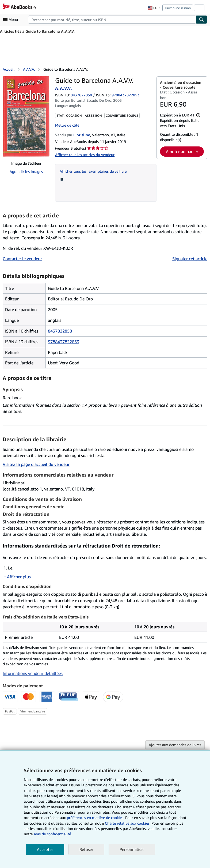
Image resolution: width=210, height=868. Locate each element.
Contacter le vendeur (22, 259)
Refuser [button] (86, 849)
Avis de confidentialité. (53, 834)
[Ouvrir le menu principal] (12, 20)
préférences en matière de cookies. (96, 818)
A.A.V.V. (29, 69)
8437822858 (81, 95)
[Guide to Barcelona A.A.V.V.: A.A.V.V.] (26, 116)
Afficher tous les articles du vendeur (85, 155)
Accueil (9, 69)
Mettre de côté (67, 125)
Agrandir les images (26, 171)
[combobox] (112, 20)
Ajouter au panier (182, 152)
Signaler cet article (190, 259)
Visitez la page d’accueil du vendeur (36, 464)
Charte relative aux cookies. (128, 823)
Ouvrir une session (178, 8)
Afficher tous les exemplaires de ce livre (93, 171)
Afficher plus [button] (19, 577)
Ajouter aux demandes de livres (175, 745)
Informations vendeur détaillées (33, 673)
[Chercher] (202, 20)
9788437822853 (64, 342)
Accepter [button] (45, 849)
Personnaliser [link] (132, 849)
